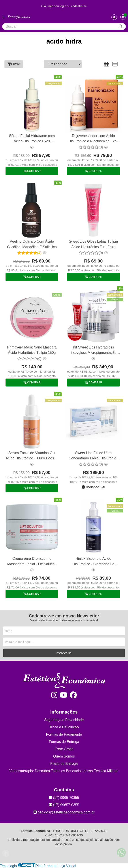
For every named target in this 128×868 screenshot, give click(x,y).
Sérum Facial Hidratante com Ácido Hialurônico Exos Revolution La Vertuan (32, 139)
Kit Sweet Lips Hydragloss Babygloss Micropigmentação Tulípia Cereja (93, 351)
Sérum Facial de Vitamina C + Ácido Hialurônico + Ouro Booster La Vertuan (32, 456)
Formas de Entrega (64, 742)
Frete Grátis (64, 749)
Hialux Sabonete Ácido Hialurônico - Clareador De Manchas (93, 562)
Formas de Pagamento (64, 734)
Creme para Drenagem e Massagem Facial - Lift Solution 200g (32, 562)
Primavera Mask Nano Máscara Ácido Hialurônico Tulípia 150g (32, 350)
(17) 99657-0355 (64, 805)
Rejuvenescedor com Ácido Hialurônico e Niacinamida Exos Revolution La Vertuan (93, 139)
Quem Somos (64, 756)
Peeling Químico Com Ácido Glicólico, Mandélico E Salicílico (32, 244)
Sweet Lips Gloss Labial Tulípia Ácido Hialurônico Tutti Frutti (93, 244)
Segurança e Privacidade (64, 720)
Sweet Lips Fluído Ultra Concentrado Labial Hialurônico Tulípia (93, 456)
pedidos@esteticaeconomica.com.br (64, 812)
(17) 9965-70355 (64, 798)
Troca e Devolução (64, 727)
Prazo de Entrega (64, 764)
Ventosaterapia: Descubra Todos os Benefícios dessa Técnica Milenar (64, 771)
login (63, 6)
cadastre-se (79, 6)
